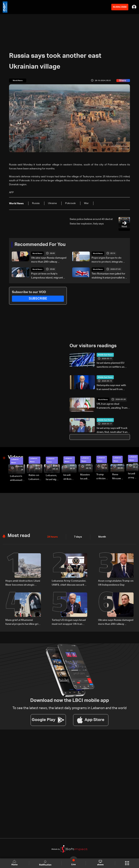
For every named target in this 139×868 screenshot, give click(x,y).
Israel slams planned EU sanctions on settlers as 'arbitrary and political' (110, 365)
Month (102, 537)
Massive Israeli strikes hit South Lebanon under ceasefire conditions (86, 477)
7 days (78, 537)
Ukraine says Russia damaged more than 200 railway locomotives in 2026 (49, 260)
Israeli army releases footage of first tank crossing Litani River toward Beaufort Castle (133, 476)
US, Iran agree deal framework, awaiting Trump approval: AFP (113, 406)
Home (14, 863)
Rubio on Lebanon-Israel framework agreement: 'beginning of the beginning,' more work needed (35, 478)
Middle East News (105, 355)
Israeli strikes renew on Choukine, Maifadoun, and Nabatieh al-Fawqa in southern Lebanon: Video (70, 477)
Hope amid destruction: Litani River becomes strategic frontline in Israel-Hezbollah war (23, 583)
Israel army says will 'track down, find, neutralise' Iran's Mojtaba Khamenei (113, 430)
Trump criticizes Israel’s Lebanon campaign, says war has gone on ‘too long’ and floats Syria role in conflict (102, 477)
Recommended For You (40, 245)
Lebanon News (15, 461)
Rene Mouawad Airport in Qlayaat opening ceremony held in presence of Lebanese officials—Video (118, 477)
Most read (19, 536)
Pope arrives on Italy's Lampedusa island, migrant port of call (47, 276)
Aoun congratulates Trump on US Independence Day (116, 583)
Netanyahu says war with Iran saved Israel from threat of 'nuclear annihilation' (111, 388)
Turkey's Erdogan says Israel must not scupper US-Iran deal (69, 622)
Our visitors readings (93, 346)
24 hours (52, 537)
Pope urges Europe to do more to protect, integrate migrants (107, 260)
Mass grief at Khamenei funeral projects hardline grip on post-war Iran (23, 622)
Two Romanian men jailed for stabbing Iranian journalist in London (109, 276)
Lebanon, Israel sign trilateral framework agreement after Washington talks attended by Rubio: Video (53, 478)
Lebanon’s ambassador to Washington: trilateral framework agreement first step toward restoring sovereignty (17, 479)
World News (37, 254)
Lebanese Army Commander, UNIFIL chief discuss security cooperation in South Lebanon (69, 583)
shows (100, 863)
